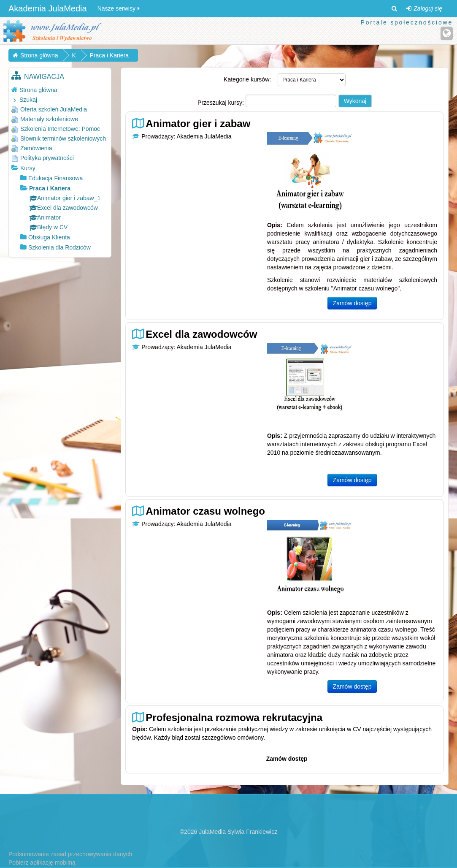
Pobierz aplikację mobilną (42, 863)
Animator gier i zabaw (198, 123)
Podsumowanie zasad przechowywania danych (70, 854)
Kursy (28, 168)
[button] (394, 8)
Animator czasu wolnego (205, 511)
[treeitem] (60, 90)
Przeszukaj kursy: (222, 103)
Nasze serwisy (119, 8)
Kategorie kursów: (247, 79)
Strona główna (38, 90)
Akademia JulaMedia (48, 8)
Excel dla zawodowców (201, 334)
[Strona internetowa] (447, 33)
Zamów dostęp (352, 303)
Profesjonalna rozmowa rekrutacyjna (234, 717)
